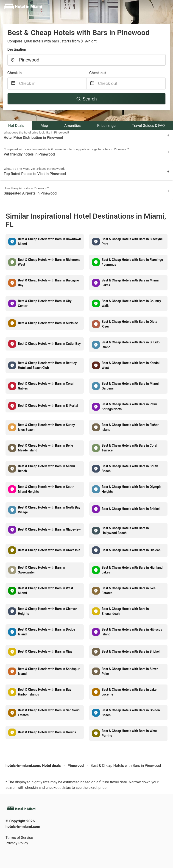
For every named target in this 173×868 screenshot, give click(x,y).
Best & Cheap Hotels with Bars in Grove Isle (49, 550)
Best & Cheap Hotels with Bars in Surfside (48, 323)
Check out (98, 73)
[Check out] (132, 83)
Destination (17, 49)
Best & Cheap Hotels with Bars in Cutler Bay (49, 344)
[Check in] (53, 83)
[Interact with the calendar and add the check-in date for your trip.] (13, 84)
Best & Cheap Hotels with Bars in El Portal (48, 406)
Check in (14, 73)
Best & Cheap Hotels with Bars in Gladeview (49, 529)
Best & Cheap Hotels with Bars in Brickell (131, 509)
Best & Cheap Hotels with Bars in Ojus (45, 651)
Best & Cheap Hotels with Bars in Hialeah (131, 550)
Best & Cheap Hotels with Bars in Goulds (47, 732)
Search (86, 99)
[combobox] (86, 60)
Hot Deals (16, 126)
